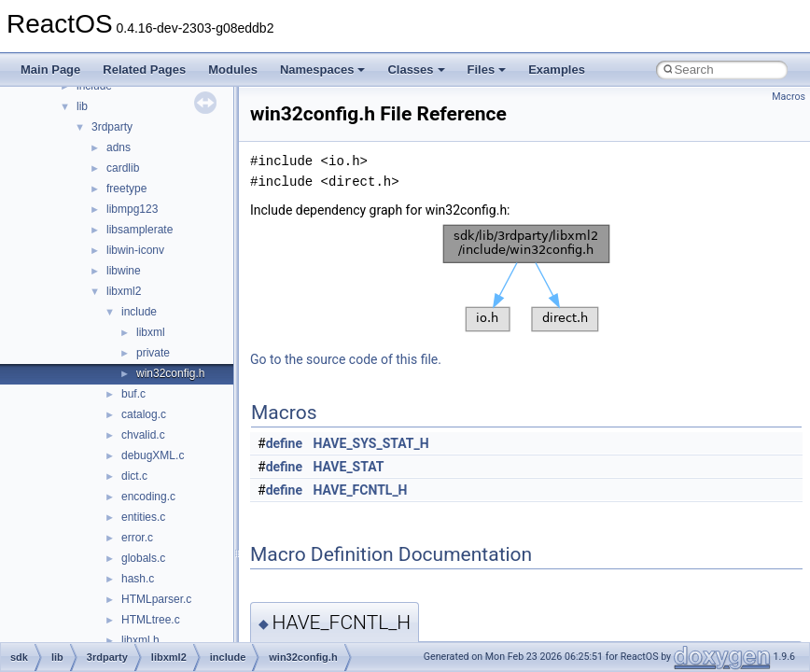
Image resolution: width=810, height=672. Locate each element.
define (284, 443)
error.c (137, 538)
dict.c (134, 476)
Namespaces (323, 70)
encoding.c (148, 497)
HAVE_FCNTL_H (361, 490)
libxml (151, 332)
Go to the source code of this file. (346, 359)
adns (119, 147)
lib (82, 106)
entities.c (143, 517)
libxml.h (140, 640)
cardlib (123, 168)
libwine (124, 271)
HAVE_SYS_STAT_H (371, 443)
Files (487, 70)
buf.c (133, 394)
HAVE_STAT (349, 467)
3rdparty (112, 127)
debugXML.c (153, 455)
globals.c (143, 558)
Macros (789, 97)
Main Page (50, 70)
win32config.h (170, 373)
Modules (233, 70)
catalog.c (144, 414)
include (139, 312)
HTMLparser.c (156, 599)
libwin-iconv (135, 250)
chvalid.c (143, 435)
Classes (416, 70)
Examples (557, 70)
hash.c (138, 579)
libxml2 (124, 291)
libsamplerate (140, 230)
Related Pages (144, 70)
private (153, 353)
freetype (126, 189)
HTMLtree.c (151, 620)
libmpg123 (132, 209)
